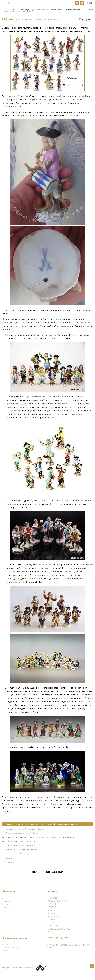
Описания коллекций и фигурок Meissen (25, 829)
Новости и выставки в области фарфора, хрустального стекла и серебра (40, 837)
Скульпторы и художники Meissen (22, 833)
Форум (5, 951)
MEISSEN (52, 898)
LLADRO (52, 904)
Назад (91, 10)
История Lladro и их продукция (20, 842)
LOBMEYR (53, 926)
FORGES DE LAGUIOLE (59, 929)
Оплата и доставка (11, 948)
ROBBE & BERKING (57, 901)
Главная (5, 10)
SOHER (51, 920)
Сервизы (10, 862)
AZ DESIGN (53, 913)
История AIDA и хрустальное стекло (23, 850)
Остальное (11, 858)
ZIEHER (51, 932)
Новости (6, 901)
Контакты (7, 907)
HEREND (52, 907)
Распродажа (54, 923)
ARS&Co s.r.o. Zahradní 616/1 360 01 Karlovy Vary (68, 946)
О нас (5, 898)
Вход (90, 3)
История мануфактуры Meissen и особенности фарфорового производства (48, 10)
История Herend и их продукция (21, 846)
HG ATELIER (53, 917)
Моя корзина (9, 945)
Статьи (13, 10)
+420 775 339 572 (58, 938)
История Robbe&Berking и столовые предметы (28, 854)
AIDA (50, 910)
